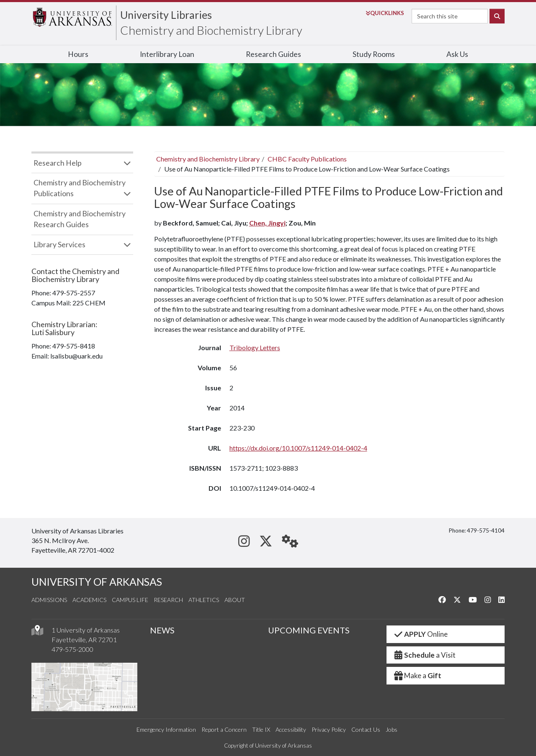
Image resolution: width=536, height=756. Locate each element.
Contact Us (366, 729)
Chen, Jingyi (267, 223)
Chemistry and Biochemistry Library (211, 30)
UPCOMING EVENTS (309, 630)
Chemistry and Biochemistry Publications (80, 188)
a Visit (425, 655)
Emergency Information (166, 729)
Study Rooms (374, 54)
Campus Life (130, 600)
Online (421, 634)
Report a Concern (224, 729)
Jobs (392, 729)
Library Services (59, 245)
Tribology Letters (255, 347)
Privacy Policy (329, 729)
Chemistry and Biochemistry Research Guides (80, 219)
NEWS (162, 630)
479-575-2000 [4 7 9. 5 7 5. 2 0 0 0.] (72, 649)
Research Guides (273, 54)
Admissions (49, 600)
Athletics (204, 600)
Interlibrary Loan (167, 54)
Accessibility (291, 729)
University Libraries (166, 15)
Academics (89, 600)
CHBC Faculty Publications (307, 159)
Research (168, 600)
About (235, 600)
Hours (78, 54)
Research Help (58, 163)
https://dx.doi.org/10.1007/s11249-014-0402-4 (298, 448)
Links (385, 13)
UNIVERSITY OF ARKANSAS (97, 582)
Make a (417, 675)
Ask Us (457, 54)
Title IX (261, 729)
